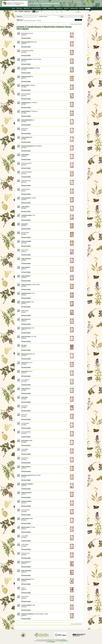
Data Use (66, 8)
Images (45, 8)
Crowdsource (51, 8)
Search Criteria (27, 11)
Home (13, 8)
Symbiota (53, 642)
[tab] (26, 17)
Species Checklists (36, 8)
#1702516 (64, 640)
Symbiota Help (74, 8)
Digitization (59, 8)
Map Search (27, 8)
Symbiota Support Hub (64, 641)
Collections (19, 8)
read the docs (51, 641)
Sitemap (81, 8)
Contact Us (79, 2)
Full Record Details (26, 38)
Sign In (89, 3)
